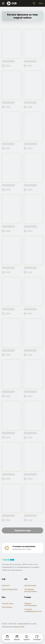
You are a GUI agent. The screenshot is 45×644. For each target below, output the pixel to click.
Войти (41, 3)
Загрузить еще (22, 530)
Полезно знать (8, 604)
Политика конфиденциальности (33, 610)
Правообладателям (10, 589)
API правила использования (30, 590)
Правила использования (30, 605)
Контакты (6, 585)
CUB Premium (7, 607)
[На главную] (12, 3)
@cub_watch (19, 627)
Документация (30, 585)
